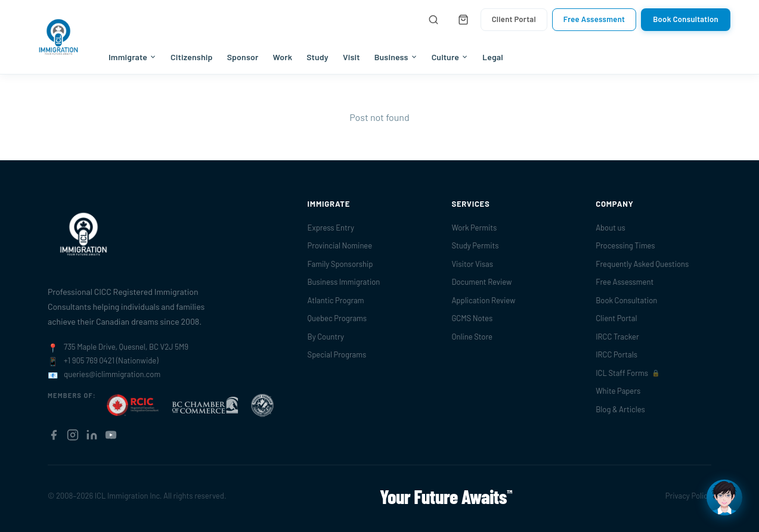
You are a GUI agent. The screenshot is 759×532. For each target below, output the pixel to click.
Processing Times (625, 245)
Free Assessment (594, 19)
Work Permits (474, 228)
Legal (493, 57)
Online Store (472, 337)
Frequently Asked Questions (642, 264)
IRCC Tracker (617, 337)
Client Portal (514, 19)
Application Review (483, 300)
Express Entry (331, 228)
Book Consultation (686, 19)
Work (282, 57)
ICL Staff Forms (628, 373)
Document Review (481, 282)
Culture (450, 57)
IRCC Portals (617, 354)
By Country (326, 337)
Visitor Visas (472, 264)
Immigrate (132, 57)
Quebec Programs (337, 318)
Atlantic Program (336, 300)
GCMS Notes (472, 318)
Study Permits (475, 245)
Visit (351, 57)
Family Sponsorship (340, 264)
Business (396, 57)
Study (317, 57)
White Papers (618, 391)
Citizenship (192, 57)
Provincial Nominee (340, 245)
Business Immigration (344, 282)
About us (611, 228)
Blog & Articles (620, 409)
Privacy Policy (688, 496)
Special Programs (337, 354)
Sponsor (243, 57)
